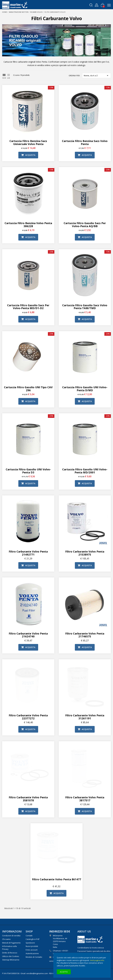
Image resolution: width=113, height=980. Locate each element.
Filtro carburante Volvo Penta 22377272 (28, 717)
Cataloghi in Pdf (32, 939)
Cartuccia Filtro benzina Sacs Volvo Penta (85, 142)
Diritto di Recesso (10, 953)
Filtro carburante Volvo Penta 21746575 (85, 635)
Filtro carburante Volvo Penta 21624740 (28, 635)
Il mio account (32, 950)
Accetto (64, 972)
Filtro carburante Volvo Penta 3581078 (28, 799)
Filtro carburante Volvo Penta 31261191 (85, 717)
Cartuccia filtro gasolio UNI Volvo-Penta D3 (28, 471)
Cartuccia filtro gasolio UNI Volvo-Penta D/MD (85, 389)
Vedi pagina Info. (97, 960)
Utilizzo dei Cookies (11, 956)
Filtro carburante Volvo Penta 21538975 (85, 553)
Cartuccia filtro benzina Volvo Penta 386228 (28, 225)
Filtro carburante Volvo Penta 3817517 (85, 799)
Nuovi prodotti (32, 946)
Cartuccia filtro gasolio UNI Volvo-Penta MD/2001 (85, 471)
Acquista (28, 155)
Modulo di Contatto (34, 957)
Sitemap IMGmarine (11, 960)
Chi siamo (6, 939)
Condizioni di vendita (11, 936)
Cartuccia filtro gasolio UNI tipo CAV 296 (28, 389)
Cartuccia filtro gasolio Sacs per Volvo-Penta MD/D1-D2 (28, 307)
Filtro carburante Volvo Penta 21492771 (28, 553)
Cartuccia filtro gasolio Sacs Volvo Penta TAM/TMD (85, 307)
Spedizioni (30, 943)
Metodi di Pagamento (11, 943)
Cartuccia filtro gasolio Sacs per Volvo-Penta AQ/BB (85, 225)
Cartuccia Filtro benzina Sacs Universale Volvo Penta (28, 142)
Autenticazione (32, 953)
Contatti (29, 936)
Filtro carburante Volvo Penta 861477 (57, 879)
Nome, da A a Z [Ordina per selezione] (97, 76)
